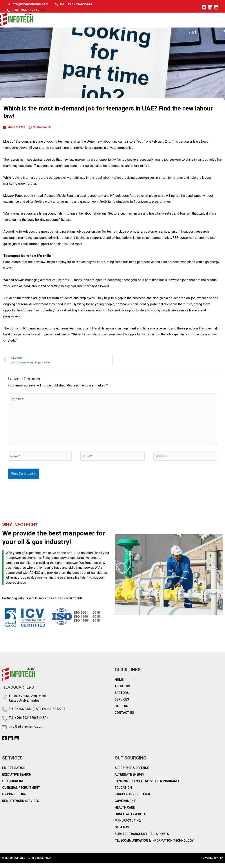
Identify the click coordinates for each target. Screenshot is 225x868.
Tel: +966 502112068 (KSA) (28, 723)
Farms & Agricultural (133, 799)
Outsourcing (13, 786)
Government (125, 806)
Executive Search (17, 779)
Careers (121, 711)
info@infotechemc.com (26, 731)
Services (122, 704)
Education (123, 793)
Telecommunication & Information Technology (154, 845)
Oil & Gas (122, 832)
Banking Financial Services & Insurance (147, 786)
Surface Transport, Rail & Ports (142, 839)
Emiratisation (14, 773)
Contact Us (124, 717)
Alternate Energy (129, 779)
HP (221, 863)
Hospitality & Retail (132, 819)
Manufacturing (128, 826)
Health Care (125, 812)
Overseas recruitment (21, 793)
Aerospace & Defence (132, 773)
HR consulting (14, 799)
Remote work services (21, 806)
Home (119, 684)
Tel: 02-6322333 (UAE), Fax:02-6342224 (37, 714)
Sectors (122, 697)
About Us (122, 691)
